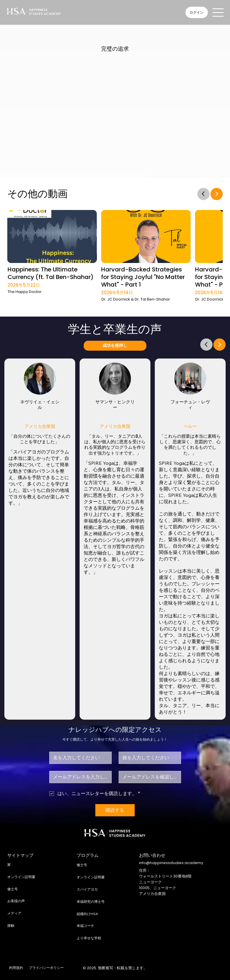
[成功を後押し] (115, 346)
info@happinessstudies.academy (171, 863)
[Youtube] (208, 968)
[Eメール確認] (148, 777)
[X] (186, 968)
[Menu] (218, 13)
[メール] (79, 777)
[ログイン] (197, 13)
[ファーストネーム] (79, 758)
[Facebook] (165, 968)
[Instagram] (175, 968)
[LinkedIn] (197, 968)
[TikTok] (219, 968)
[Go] (203, 194)
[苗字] (148, 758)
